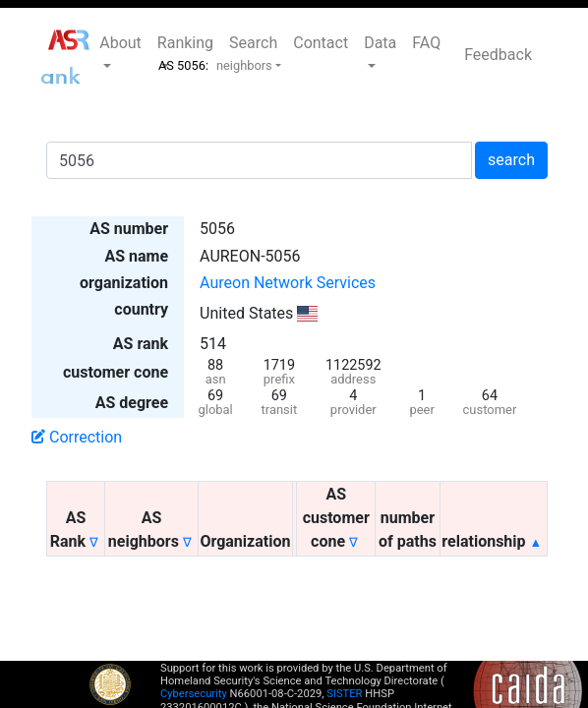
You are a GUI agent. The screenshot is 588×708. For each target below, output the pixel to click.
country (141, 309)
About (120, 43)
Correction (77, 437)
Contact (321, 43)
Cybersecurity (194, 694)
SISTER (344, 694)
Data (380, 43)
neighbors (244, 65)
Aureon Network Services (288, 283)
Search (253, 43)
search (511, 160)
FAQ (426, 43)
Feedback (498, 55)
